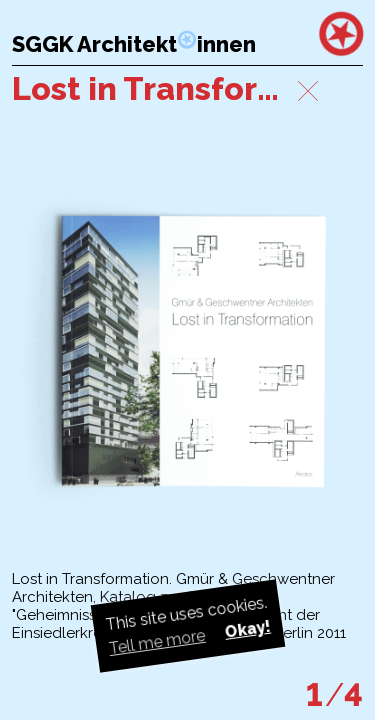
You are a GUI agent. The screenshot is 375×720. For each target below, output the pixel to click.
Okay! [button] (247, 629)
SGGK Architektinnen (134, 44)
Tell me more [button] (156, 642)
